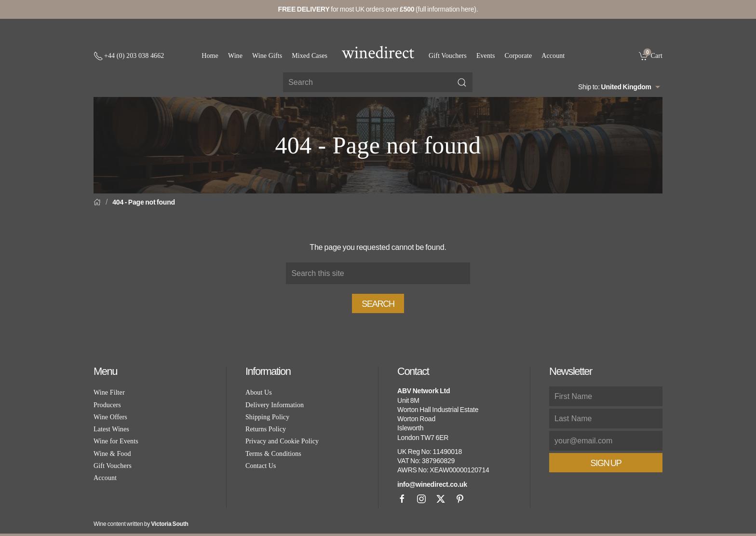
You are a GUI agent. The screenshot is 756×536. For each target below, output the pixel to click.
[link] (651, 55)
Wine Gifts (267, 56)
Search (378, 304)
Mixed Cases (310, 56)
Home (210, 56)
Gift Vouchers (448, 56)
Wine (235, 56)
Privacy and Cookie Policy (282, 441)
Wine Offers (110, 417)
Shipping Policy (267, 417)
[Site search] (378, 82)
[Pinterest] (460, 499)
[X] (441, 499)
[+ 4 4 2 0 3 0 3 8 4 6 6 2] (129, 56)
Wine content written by (141, 524)
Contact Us (261, 466)
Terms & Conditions (273, 454)
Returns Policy (266, 429)
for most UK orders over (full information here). (378, 9)
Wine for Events (116, 441)
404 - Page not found (144, 202)
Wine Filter (109, 392)
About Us (259, 392)
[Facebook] (402, 499)
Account (553, 56)
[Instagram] (421, 499)
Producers (107, 405)
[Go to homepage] (378, 52)
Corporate (519, 56)
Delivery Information (275, 405)
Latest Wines (111, 429)
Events (486, 56)
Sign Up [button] (606, 463)
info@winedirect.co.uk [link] (432, 484)
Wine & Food (112, 454)
